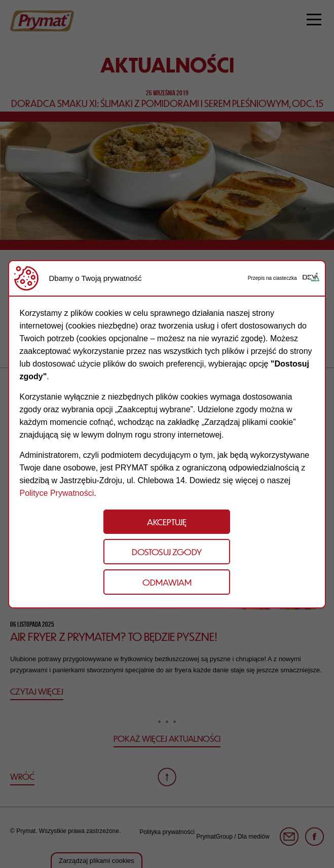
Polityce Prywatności (57, 493)
